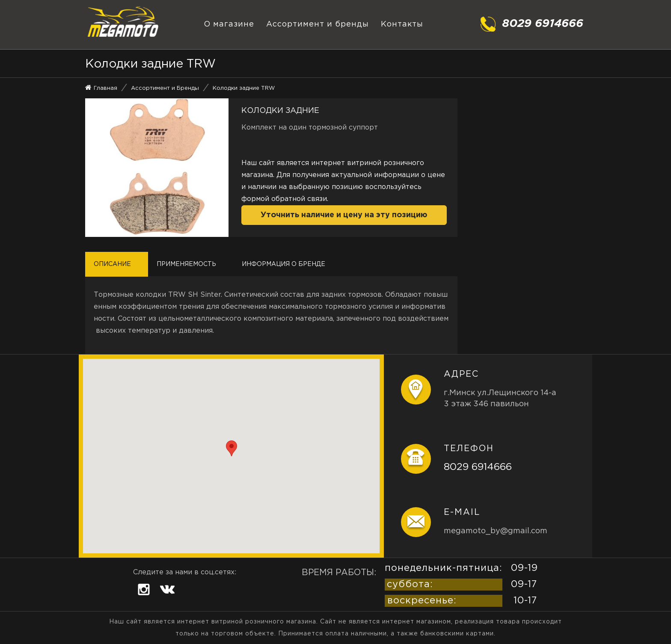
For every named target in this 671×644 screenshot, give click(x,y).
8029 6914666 (478, 467)
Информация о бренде (284, 264)
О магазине (229, 24)
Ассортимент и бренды (318, 24)
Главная (105, 88)
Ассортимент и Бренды (165, 88)
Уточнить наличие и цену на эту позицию (344, 215)
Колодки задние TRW (244, 88)
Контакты (402, 24)
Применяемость (186, 264)
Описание (112, 264)
